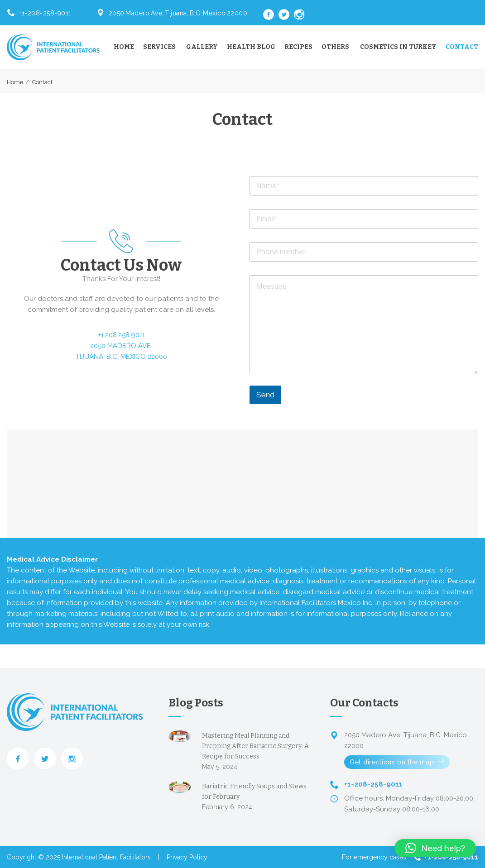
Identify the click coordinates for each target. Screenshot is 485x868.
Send (265, 395)
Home (124, 47)
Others (335, 47)
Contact (462, 47)
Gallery (202, 47)
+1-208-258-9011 (45, 13)
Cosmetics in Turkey (398, 47)
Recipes (298, 47)
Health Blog (251, 47)
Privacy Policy (187, 857)
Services (159, 47)
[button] (435, 848)
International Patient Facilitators (106, 857)
